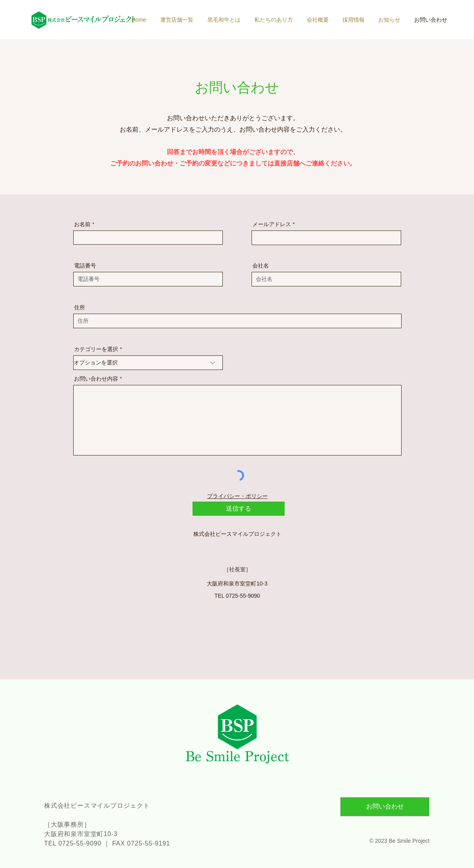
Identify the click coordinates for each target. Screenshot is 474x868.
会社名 (261, 266)
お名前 (82, 224)
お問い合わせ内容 (96, 379)
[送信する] (239, 509)
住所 (80, 307)
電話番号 (85, 266)
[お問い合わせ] (385, 807)
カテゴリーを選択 (96, 349)
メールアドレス (272, 224)
